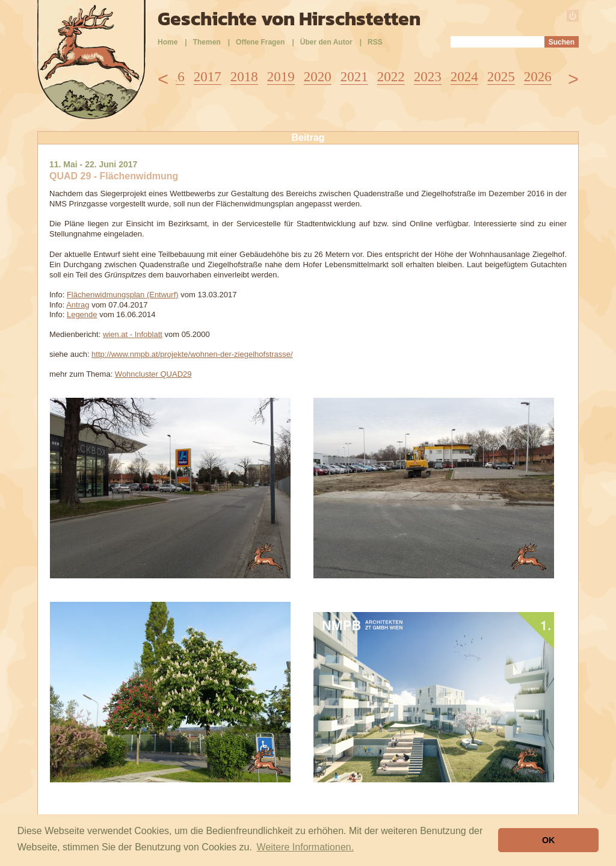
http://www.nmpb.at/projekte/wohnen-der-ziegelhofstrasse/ (192, 354)
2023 (428, 77)
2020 (318, 77)
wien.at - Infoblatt (133, 334)
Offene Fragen (260, 42)
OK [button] (549, 840)
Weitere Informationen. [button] (306, 847)
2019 (281, 77)
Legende (82, 314)
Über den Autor (326, 42)
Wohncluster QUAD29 (153, 374)
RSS (375, 42)
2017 (208, 77)
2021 (354, 77)
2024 (464, 77)
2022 (391, 77)
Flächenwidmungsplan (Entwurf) (123, 295)
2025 (501, 77)
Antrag (78, 305)
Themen (207, 42)
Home (168, 42)
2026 (538, 77)
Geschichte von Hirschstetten (289, 19)
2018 (244, 77)
